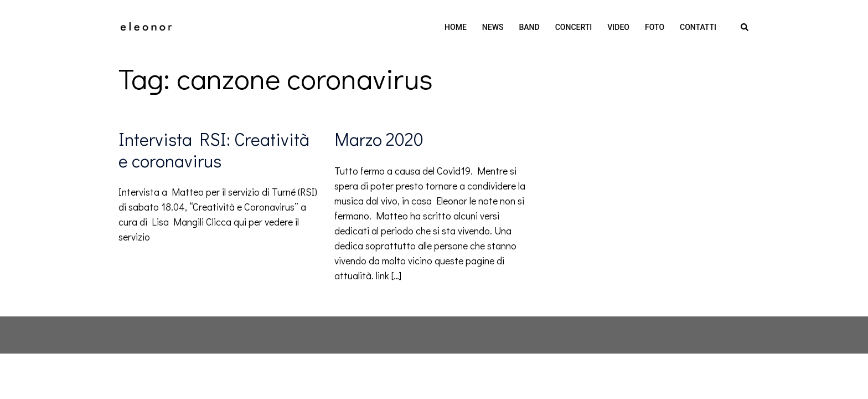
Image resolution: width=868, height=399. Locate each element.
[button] (745, 28)
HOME (456, 27)
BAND (529, 27)
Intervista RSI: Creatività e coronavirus (214, 149)
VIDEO (618, 27)
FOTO (655, 27)
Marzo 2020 (379, 139)
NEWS (493, 27)
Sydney (277, 334)
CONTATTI (698, 27)
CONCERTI (574, 27)
